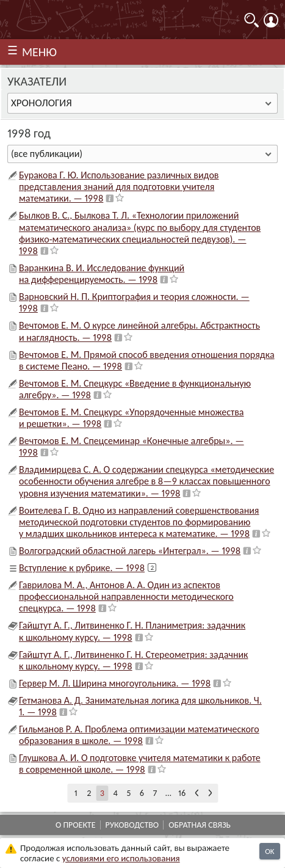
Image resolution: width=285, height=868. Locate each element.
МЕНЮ (39, 52)
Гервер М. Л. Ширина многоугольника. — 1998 (115, 683)
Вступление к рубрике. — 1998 (82, 568)
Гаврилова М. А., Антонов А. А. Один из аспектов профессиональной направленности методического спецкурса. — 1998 (126, 596)
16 (182, 793)
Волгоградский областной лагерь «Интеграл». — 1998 (130, 551)
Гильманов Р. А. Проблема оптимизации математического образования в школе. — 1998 (139, 735)
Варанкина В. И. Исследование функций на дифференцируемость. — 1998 (102, 274)
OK (269, 851)
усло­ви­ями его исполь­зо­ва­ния (121, 858)
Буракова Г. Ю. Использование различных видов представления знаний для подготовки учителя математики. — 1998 (119, 187)
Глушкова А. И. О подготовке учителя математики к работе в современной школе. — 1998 (140, 764)
